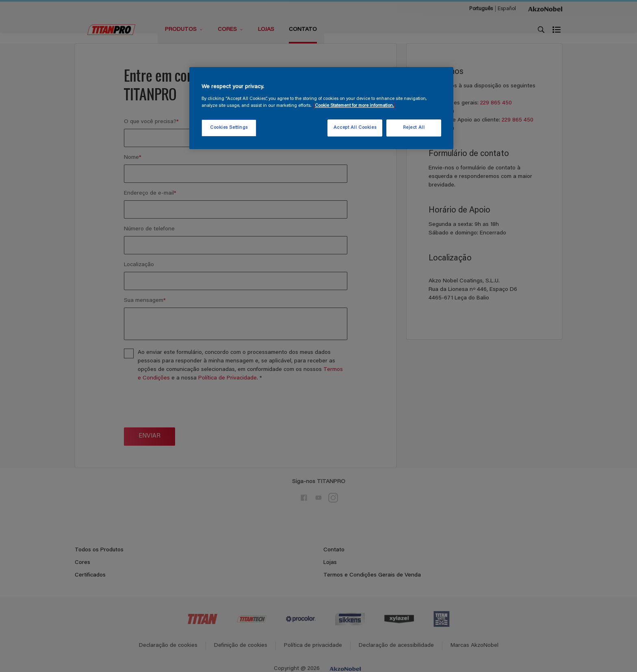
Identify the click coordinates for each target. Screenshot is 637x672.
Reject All (414, 128)
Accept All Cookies (355, 128)
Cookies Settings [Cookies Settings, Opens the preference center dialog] (229, 128)
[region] (321, 108)
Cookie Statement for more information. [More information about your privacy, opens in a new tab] (354, 106)
